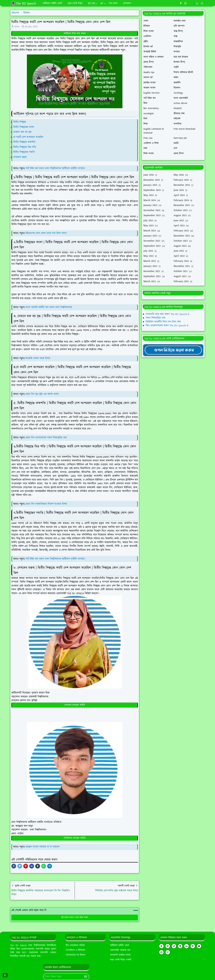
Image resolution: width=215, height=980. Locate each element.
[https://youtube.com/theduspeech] (191, 3)
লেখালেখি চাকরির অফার (120, 955)
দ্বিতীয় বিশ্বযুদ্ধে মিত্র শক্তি (25, 147)
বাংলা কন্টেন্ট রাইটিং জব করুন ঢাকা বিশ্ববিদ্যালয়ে (49, 307)
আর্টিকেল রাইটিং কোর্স (120, 945)
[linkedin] (186, 946)
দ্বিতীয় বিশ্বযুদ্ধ (20, 122)
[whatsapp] (186, 3)
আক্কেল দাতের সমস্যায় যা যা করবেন (43, 847)
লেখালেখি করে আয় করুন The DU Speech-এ (167, 314)
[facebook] (181, 3)
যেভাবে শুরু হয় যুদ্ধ (22, 132)
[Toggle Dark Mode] (197, 3)
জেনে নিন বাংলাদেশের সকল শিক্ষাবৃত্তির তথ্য (46, 438)
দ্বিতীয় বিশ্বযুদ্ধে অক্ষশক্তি (24, 142)
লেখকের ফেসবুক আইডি (75, 705)
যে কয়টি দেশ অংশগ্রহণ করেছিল (28, 137)
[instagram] (161, 952)
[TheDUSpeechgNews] (173, 350)
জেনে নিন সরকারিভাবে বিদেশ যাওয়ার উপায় (46, 504)
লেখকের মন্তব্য (20, 157)
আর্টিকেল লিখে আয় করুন (75, 33)
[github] (168, 952)
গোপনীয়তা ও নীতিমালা (75, 950)
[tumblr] (180, 946)
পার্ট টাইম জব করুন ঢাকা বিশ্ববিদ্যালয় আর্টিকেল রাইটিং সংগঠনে (55, 168)
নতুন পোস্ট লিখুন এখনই (121, 960)
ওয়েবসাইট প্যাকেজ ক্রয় (120, 950)
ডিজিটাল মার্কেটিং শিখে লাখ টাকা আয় (163, 322)
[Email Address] (63, 977)
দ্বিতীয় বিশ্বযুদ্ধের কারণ (24, 127)
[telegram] (174, 946)
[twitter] (199, 946)
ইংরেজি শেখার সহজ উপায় (38, 358)
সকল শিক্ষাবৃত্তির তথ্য (156, 318)
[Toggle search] (202, 3)
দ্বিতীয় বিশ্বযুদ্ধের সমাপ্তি (24, 152)
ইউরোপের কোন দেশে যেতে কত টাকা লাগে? (46, 233)
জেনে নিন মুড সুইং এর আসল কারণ (42, 394)
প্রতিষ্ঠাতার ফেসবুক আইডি (75, 838)
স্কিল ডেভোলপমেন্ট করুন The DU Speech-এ (167, 326)
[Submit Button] (86, 977)
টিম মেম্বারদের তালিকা (75, 945)
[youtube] (168, 946)
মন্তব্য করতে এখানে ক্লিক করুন (75, 917)
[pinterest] (193, 946)
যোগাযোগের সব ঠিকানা (76, 955)
